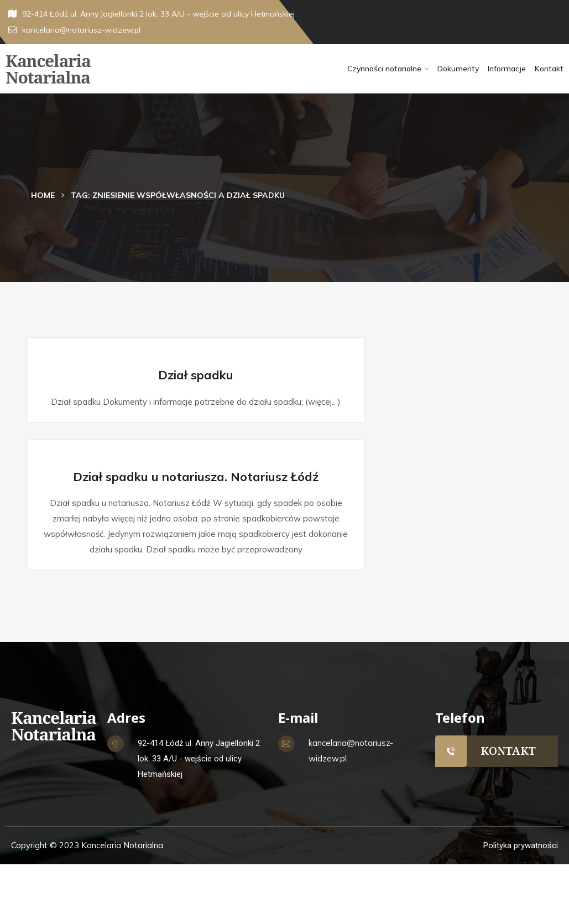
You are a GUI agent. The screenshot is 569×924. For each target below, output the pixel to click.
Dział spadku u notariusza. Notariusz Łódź (196, 477)
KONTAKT (508, 751)
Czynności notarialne (384, 69)
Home (43, 195)
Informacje (507, 69)
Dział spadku (196, 375)
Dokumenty (458, 69)
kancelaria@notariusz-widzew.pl (74, 30)
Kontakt (549, 69)
